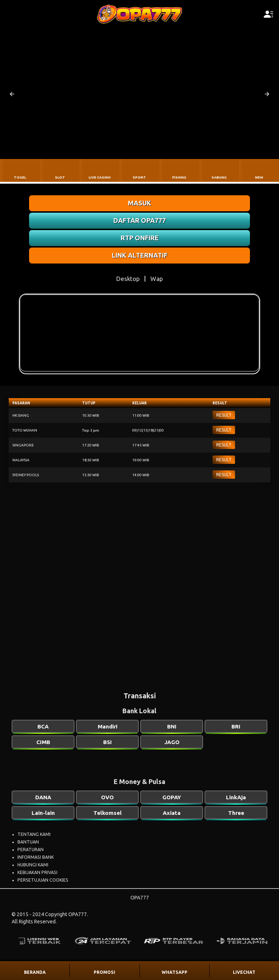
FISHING (179, 177)
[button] (12, 94)
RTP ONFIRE (140, 238)
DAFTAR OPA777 (139, 220)
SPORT (139, 177)
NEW (259, 177)
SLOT (60, 177)
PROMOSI (104, 972)
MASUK (139, 203)
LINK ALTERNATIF (140, 255)
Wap (157, 279)
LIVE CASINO (100, 177)
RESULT (224, 415)
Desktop (128, 279)
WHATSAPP (175, 972)
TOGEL (20, 177)
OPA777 (140, 898)
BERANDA (35, 972)
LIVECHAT (244, 972)
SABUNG (219, 177)
